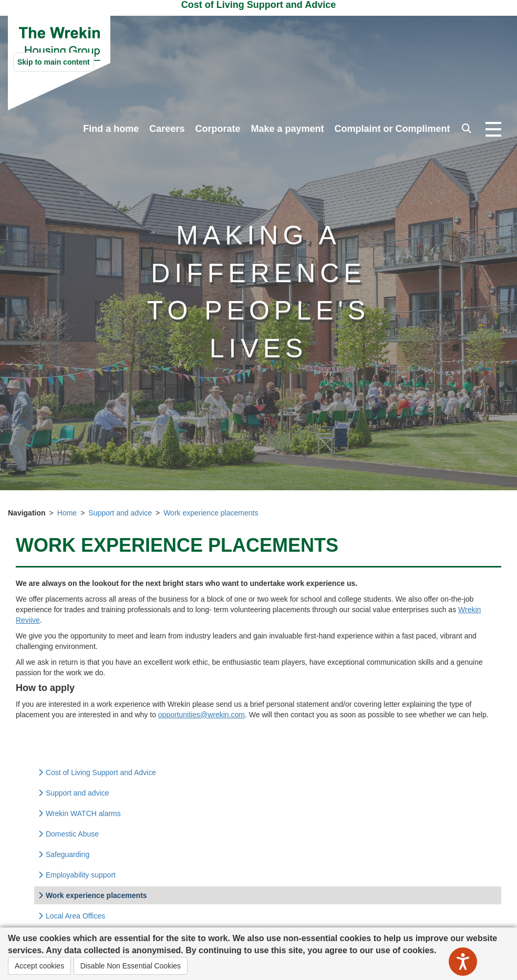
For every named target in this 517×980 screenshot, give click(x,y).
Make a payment (287, 129)
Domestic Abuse (68, 834)
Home (67, 513)
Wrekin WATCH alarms (79, 813)
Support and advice (120, 513)
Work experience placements (211, 513)
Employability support (77, 875)
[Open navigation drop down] (493, 130)
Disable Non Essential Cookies (131, 966)
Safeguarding (64, 854)
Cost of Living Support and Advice (97, 772)
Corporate (218, 129)
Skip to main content (54, 62)
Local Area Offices (71, 916)
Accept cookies (39, 966)
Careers (167, 129)
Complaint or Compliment (392, 129)
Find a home (111, 129)
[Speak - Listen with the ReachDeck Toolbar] (463, 962)
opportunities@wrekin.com (201, 715)
